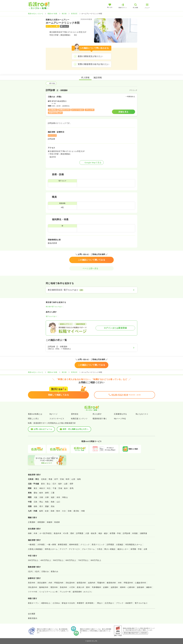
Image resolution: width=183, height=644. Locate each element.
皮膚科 (106, 587)
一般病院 (32, 545)
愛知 (36, 493)
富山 (49, 484)
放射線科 (141, 587)
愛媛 (47, 506)
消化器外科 (33, 587)
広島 (36, 502)
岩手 (56, 479)
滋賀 (53, 497)
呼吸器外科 (128, 583)
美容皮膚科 (42, 583)
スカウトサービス (57, 419)
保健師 (49, 522)
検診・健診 (103, 533)
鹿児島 (76, 511)
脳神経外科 (44, 587)
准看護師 (41, 522)
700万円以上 (83, 560)
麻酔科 (149, 587)
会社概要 (32, 614)
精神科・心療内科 (127, 587)
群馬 (72, 488)
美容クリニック (98, 545)
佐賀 (47, 511)
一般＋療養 (51, 545)
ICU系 (66, 533)
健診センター (123, 549)
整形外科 (54, 587)
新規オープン (33, 603)
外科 (120, 583)
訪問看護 (80, 533)
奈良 (58, 497)
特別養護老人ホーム (134, 545)
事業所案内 (33, 618)
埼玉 (49, 488)
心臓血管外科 (140, 583)
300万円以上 (33, 560)
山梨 (66, 484)
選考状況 (75, 414)
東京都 (64, 14)
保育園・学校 (115, 533)
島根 (53, 502)
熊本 (58, 511)
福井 (60, 484)
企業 (145, 549)
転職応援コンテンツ (79, 419)
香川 (41, 506)
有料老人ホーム (51, 549)
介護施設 (120, 545)
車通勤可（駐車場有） (86, 603)
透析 (72, 533)
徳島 (36, 506)
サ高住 (100, 549)
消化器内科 (70, 583)
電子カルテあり (51, 316)
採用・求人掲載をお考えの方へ (74, 429)
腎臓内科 (101, 583)
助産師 (57, 522)
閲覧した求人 (33, 419)
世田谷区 (74, 14)
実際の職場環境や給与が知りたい (93, 64)
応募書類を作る (120, 414)
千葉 (54, 488)
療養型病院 (63, 545)
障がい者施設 (110, 549)
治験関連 (143, 533)
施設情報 (98, 78)
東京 (36, 488)
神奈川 (42, 488)
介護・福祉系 (91, 533)
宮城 (62, 479)
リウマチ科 (33, 592)
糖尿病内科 (111, 583)
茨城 (60, 488)
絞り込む (51, 83)
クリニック (85, 545)
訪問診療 (126, 533)
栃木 (66, 488)
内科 (50, 583)
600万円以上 (71, 560)
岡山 (41, 502)
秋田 (68, 479)
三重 (53, 493)
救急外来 (57, 533)
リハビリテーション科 (48, 592)
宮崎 (70, 511)
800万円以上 (96, 560)
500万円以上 (58, 560)
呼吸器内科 (59, 583)
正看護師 (32, 522)
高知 (53, 506)
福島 (79, 479)
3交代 (37, 571)
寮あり (100, 603)
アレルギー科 (65, 592)
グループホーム (88, 549)
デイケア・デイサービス (70, 549)
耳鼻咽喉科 (96, 587)
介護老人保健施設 (35, 549)
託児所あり (109, 603)
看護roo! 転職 (52, 14)
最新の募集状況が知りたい (90, 56)
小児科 (72, 587)
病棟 (30, 533)
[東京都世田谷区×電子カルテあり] (91, 290)
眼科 (88, 587)
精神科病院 (74, 545)
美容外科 (32, 583)
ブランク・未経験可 (124, 603)
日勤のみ (45, 571)
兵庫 (47, 497)
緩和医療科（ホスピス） (83, 592)
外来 (36, 533)
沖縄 (83, 511)
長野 (71, 484)
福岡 (41, 511)
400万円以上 (46, 560)
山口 (58, 502)
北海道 (44, 479)
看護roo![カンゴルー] (35, 14)
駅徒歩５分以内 (68, 603)
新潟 (43, 484)
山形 (73, 479)
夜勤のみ (55, 571)
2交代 (30, 571)
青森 (50, 479)
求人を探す (97, 414)
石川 (54, 484)
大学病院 (41, 545)
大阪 (36, 497)
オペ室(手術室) (46, 533)
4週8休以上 (46, 603)
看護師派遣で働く (100, 419)
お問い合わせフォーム (41, 429)
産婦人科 (80, 587)
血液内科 (92, 583)
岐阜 (41, 493)
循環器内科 (81, 583)
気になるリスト (142, 414)
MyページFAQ (120, 419)
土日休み (56, 603)
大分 (64, 511)
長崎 (52, 511)
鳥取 (47, 502)
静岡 (47, 493)
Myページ (53, 414)
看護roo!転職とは (35, 414)
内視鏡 (135, 533)
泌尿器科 (114, 587)
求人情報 (85, 78)
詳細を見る (123, 112)
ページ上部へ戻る (91, 268)
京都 (41, 497)
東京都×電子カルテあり (54, 307)
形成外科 (64, 587)
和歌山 (65, 497)
